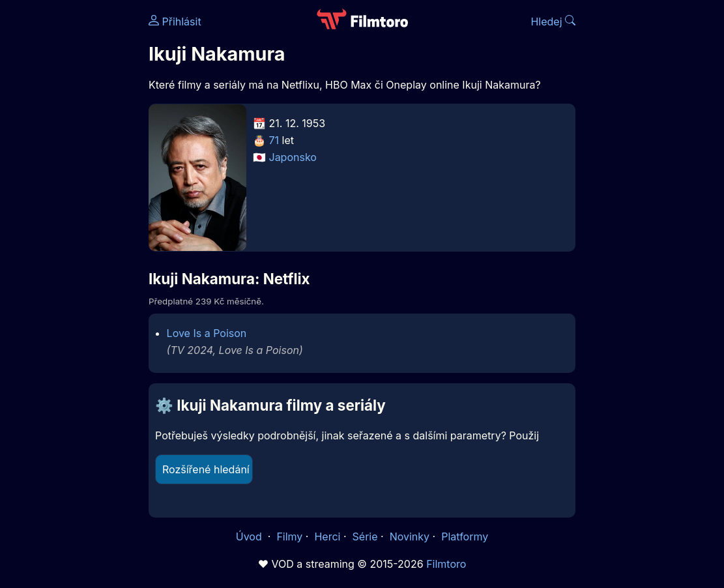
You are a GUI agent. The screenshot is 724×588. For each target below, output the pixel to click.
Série (365, 537)
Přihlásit (175, 22)
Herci (327, 537)
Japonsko (293, 157)
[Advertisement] (70, 201)
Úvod (250, 537)
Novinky (410, 537)
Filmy (289, 537)
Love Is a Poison (207, 333)
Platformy (465, 537)
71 (274, 140)
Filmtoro (446, 564)
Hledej (553, 22)
